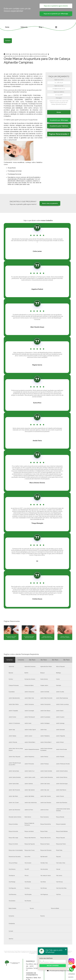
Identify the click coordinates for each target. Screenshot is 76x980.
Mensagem (59, 98)
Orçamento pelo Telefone (59, 126)
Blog (41, 27)
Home (7, 27)
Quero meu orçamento (50, 203)
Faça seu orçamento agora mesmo (56, 6)
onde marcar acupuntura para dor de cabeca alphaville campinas (25, 56)
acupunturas (25, 54)
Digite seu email (59, 86)
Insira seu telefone (46, 958)
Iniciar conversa (53, 966)
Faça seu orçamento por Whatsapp (56, 14)
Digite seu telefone (59, 92)
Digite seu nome (59, 80)
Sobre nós (24, 27)
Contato (8, 41)
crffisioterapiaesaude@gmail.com (55, 971)
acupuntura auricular (40, 54)
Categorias (15, 54)
